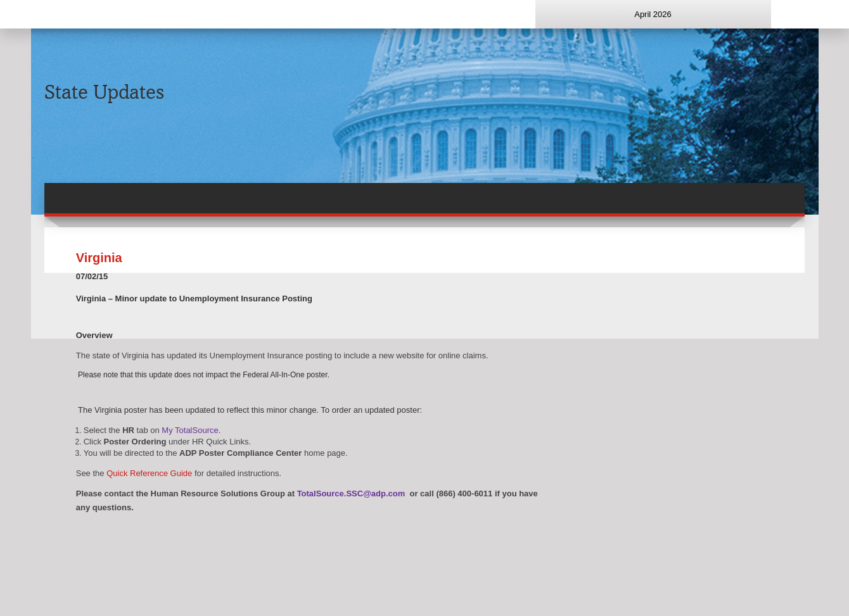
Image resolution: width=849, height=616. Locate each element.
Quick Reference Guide (149, 473)
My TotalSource (190, 430)
